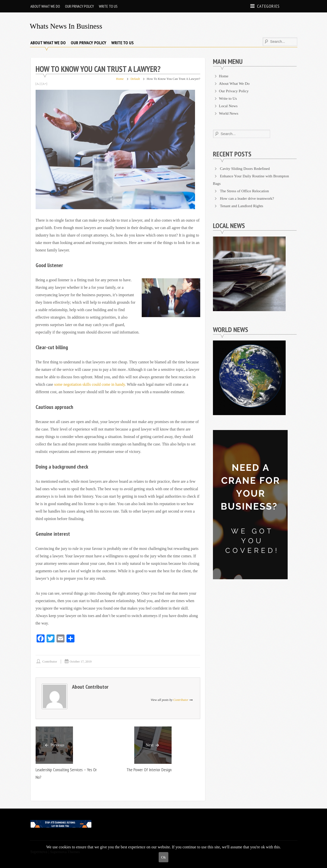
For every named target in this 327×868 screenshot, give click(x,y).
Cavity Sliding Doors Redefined (246, 169)
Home (119, 79)
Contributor (50, 661)
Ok (164, 857)
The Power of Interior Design (148, 770)
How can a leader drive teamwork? (248, 198)
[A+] (44, 84)
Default (135, 79)
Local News (229, 106)
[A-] (38, 84)
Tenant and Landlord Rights (242, 206)
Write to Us (108, 6)
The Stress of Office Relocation (245, 191)
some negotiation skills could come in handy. (90, 384)
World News (229, 113)
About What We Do (45, 6)
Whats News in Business (67, 26)
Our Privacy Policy (79, 6)
